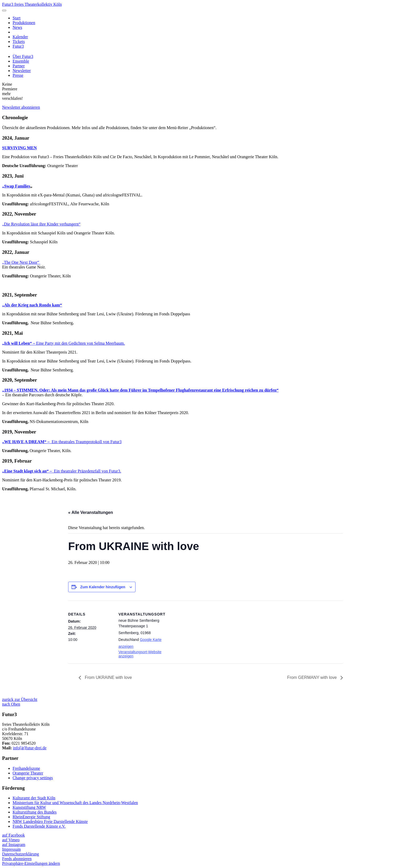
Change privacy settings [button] (33, 778)
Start (17, 18)
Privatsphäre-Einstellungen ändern (31, 863)
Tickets (19, 42)
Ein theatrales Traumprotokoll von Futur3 (62, 442)
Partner (19, 66)
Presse (18, 75)
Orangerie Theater (28, 773)
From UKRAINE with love (108, 677)
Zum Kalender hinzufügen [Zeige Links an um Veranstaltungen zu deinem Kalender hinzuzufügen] (103, 587)
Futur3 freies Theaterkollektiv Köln (32, 4)
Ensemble (21, 61)
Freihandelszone (26, 768)
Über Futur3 (23, 56)
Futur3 (18, 46)
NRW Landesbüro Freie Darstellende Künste (50, 822)
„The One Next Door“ (21, 262)
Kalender (20, 37)
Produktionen (24, 23)
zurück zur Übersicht (20, 699)
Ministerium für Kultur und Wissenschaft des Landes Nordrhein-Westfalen (75, 803)
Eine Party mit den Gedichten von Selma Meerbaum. (63, 343)
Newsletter (22, 71)
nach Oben (11, 704)
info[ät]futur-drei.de (30, 748)
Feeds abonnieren (17, 859)
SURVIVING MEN (19, 148)
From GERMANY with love (312, 677)
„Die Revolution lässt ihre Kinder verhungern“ (41, 224)
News (17, 27)
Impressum (11, 849)
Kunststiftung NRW (29, 807)
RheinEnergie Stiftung (31, 817)
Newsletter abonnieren (21, 107)
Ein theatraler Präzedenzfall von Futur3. (62, 471)
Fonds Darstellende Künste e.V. (39, 826)
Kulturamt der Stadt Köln (34, 798)
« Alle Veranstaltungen (91, 512)
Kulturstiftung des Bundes (35, 812)
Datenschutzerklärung (20, 854)
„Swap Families (16, 186)
